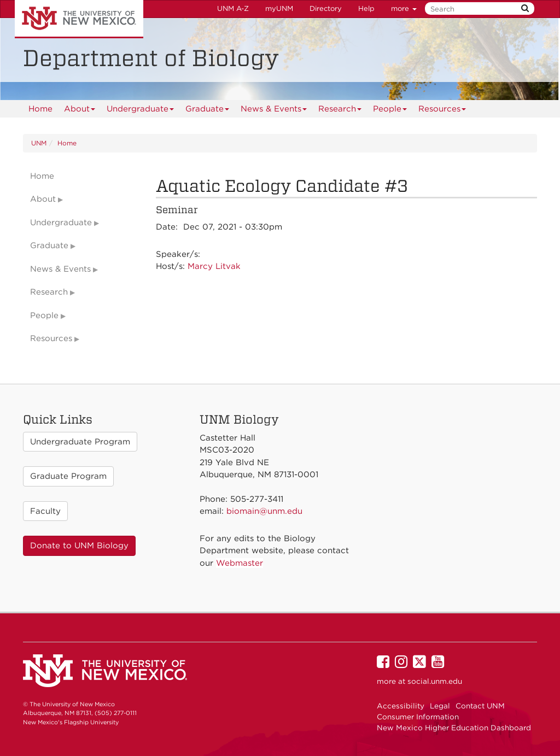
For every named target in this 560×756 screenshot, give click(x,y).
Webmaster (240, 563)
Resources (442, 111)
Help (366, 8)
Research (340, 111)
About (80, 111)
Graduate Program (68, 476)
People (390, 111)
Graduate (208, 111)
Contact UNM (480, 706)
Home (40, 109)
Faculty (45, 511)
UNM (39, 143)
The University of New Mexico (79, 19)
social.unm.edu (435, 681)
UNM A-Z (233, 8)
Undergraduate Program (80, 442)
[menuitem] (40, 109)
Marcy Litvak (214, 266)
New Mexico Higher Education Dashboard (454, 728)
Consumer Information (418, 717)
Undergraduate (141, 111)
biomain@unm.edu (264, 511)
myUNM (279, 8)
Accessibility (401, 706)
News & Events (274, 111)
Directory (326, 8)
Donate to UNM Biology (79, 546)
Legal (440, 706)
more (404, 8)
